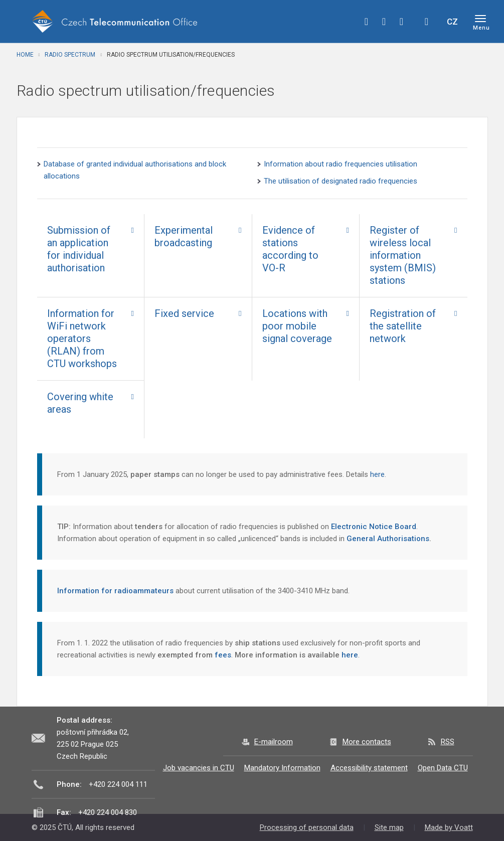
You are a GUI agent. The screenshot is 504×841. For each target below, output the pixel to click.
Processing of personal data (307, 827)
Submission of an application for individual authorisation (79, 249)
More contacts (367, 742)
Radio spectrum (70, 55)
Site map (389, 827)
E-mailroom (274, 742)
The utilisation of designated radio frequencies (341, 181)
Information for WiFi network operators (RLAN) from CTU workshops (82, 339)
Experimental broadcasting (184, 236)
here (376, 474)
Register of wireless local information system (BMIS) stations (403, 255)
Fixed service (184, 313)
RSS (448, 742)
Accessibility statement (369, 768)
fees (223, 655)
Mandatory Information (282, 768)
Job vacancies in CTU (199, 768)
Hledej (427, 22)
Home (25, 55)
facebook (367, 22)
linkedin (402, 22)
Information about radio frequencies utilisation (341, 164)
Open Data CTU (443, 768)
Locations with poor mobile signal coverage (297, 326)
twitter (384, 22)
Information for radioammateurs (115, 591)
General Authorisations (388, 539)
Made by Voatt (449, 827)
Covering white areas (80, 403)
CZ (452, 22)
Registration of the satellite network (403, 326)
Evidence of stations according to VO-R (290, 249)
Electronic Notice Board (374, 527)
